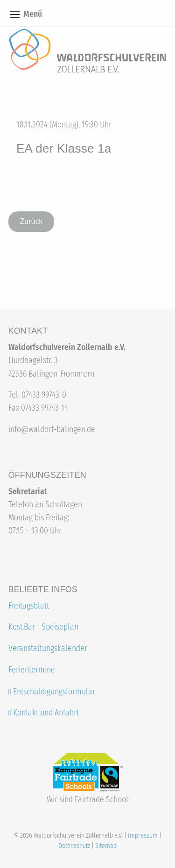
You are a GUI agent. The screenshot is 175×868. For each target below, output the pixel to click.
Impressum (143, 836)
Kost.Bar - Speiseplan (43, 627)
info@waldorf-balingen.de (52, 430)
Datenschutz (74, 846)
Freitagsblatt (29, 606)
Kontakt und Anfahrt (44, 713)
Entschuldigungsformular (54, 692)
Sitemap (106, 846)
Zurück (31, 221)
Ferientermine (32, 670)
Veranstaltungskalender (48, 648)
